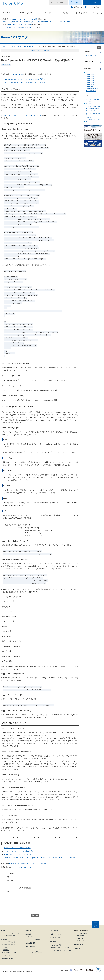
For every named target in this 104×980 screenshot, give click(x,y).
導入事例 (31, 937)
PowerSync (89, 87)
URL (8, 884)
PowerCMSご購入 (56, 945)
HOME (3, 931)
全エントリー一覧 (91, 56)
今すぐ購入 (94, 3)
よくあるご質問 (81, 13)
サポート (89, 117)
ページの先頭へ (95, 926)
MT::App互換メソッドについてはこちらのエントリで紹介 (21, 115)
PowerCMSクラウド (26, 13)
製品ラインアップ (9, 945)
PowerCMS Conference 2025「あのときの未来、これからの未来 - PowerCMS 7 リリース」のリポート (41, 858)
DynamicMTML (29, 46)
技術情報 (44, 864)
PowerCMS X (90, 97)
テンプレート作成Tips (92, 99)
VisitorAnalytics (91, 93)
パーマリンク (18, 867)
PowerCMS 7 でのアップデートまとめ (20, 24)
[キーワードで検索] (58, 2)
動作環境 (6, 950)
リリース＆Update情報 (93, 108)
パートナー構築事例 (34, 939)
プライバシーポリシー (57, 938)
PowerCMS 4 (90, 81)
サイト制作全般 (91, 111)
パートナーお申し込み (35, 952)
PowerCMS (7, 13)
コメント (9, 891)
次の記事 (46, 51)
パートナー (96, 13)
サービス (48, 13)
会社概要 (53, 941)
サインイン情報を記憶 (24, 888)
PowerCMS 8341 (91, 91)
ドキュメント (8, 955)
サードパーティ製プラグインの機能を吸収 (19, 851)
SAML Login (81, 941)
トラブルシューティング (93, 119)
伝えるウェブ (90, 72)
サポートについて (56, 934)
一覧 (40, 51)
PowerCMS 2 (26, 864)
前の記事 (33, 51)
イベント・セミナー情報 (93, 106)
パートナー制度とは (34, 949)
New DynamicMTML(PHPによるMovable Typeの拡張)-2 (24, 83)
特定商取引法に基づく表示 (61, 948)
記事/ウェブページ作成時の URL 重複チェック (22, 27)
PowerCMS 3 (90, 83)
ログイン (77, 3)
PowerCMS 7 (90, 75)
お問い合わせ (78, 7)
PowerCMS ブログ (94, 7)
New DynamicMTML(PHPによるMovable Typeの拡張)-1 (24, 79)
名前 (8, 877)
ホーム (3, 46)
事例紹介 (66, 13)
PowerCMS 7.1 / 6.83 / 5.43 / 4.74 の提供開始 (23, 19)
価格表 (6, 947)
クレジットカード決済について (62, 950)
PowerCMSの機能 (9, 942)
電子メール (10, 880)
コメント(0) (28, 867)
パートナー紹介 (30, 947)
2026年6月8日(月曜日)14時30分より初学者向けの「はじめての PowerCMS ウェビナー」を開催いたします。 (37, 22)
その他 (88, 122)
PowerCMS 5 (90, 79)
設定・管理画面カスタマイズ (94, 114)
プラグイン (35, 864)
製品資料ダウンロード (11, 953)
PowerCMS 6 (90, 77)
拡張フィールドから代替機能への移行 (17, 848)
